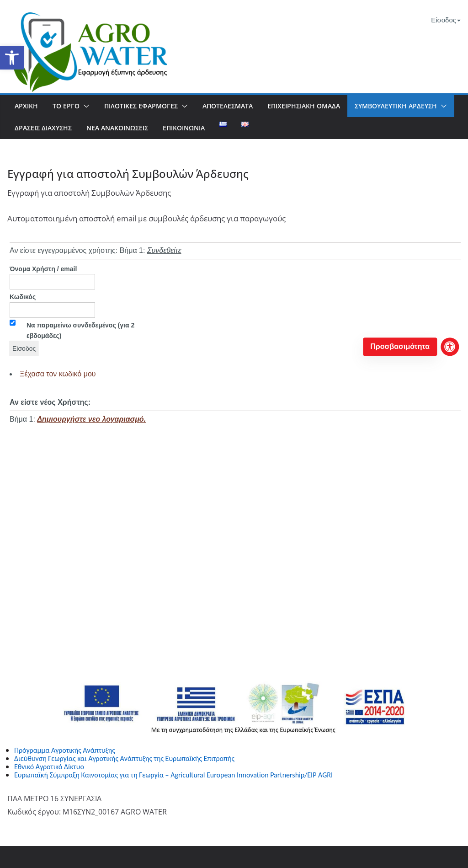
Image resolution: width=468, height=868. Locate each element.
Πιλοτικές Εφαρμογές (141, 106)
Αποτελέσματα (228, 106)
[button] (12, 58)
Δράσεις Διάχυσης (43, 128)
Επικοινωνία (184, 128)
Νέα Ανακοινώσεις (117, 128)
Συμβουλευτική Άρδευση (396, 106)
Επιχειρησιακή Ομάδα (304, 106)
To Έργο (66, 106)
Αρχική (26, 106)
